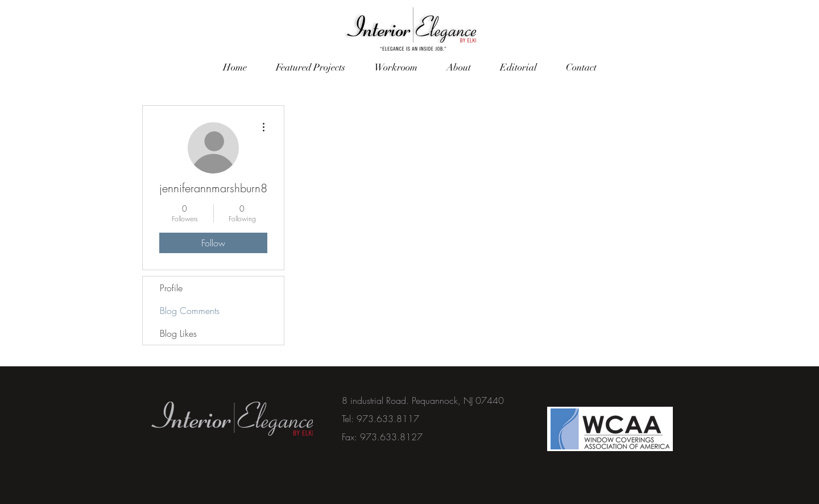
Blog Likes (178, 333)
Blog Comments (190, 311)
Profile (171, 288)
